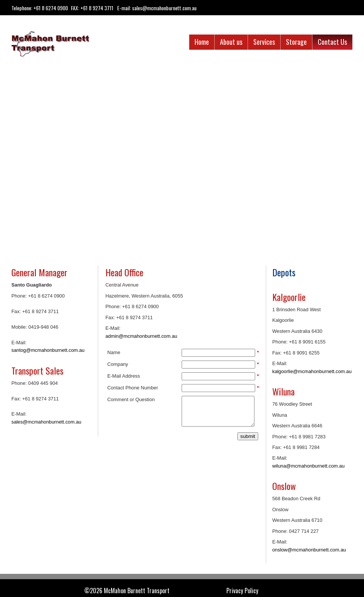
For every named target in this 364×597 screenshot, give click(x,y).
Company (118, 364)
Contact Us (332, 42)
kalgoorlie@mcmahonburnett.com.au (312, 371)
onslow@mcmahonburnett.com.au (309, 550)
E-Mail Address (124, 376)
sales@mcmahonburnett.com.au (46, 422)
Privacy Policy (242, 591)
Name (114, 352)
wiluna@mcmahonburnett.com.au (308, 466)
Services (264, 42)
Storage (296, 42)
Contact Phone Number (133, 388)
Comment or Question (131, 399)
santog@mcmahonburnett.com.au (48, 350)
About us (231, 42)
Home (202, 42)
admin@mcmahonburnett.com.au (141, 336)
